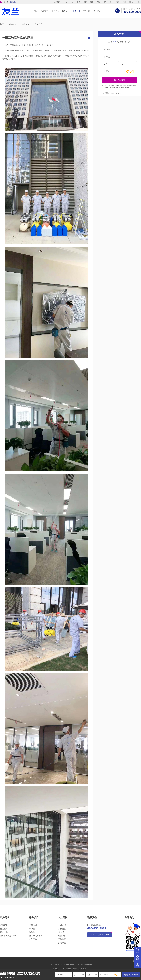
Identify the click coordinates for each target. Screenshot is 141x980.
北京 (72, 2)
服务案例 (76, 11)
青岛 (118, 2)
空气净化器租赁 (36, 936)
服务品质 (55, 11)
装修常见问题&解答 (8, 936)
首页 (36, 11)
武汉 (85, 2)
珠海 (131, 2)
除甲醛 (32, 929)
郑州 (111, 2)
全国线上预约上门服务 (100, 935)
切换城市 (13, 2)
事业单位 (26, 24)
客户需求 (45, 11)
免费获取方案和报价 (131, 975)
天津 (98, 2)
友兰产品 (33, 939)
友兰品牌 (87, 11)
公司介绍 (62, 925)
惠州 (125, 2)
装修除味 (33, 932)
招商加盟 (62, 943)
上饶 (138, 2)
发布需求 (4, 925)
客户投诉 (4, 932)
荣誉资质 (62, 929)
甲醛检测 (33, 925)
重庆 (79, 2)
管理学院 (62, 939)
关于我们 (97, 11)
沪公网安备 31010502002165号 (62, 965)
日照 (105, 2)
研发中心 (62, 936)
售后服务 (4, 929)
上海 (65, 2)
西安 (92, 2)
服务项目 (66, 11)
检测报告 (62, 932)
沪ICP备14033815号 (85, 965)
